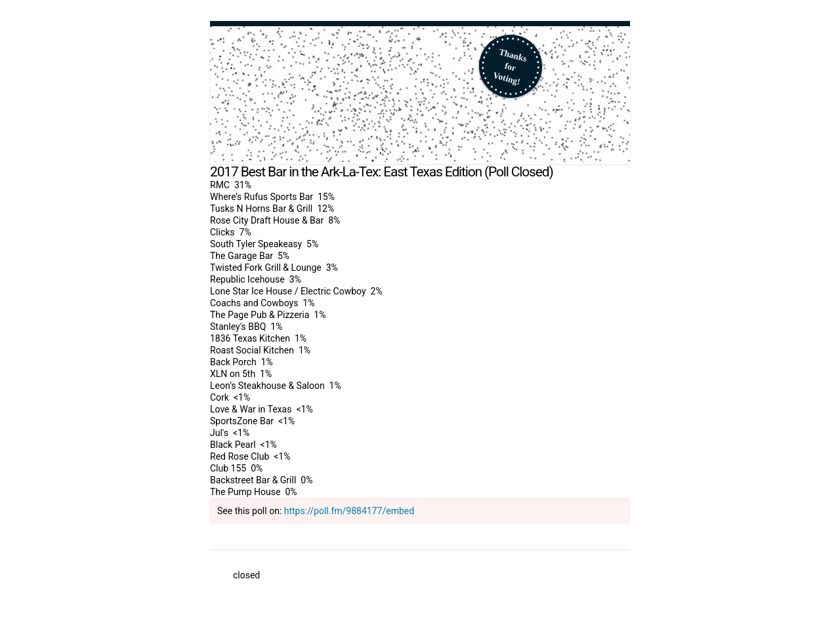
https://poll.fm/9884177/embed (349, 511)
